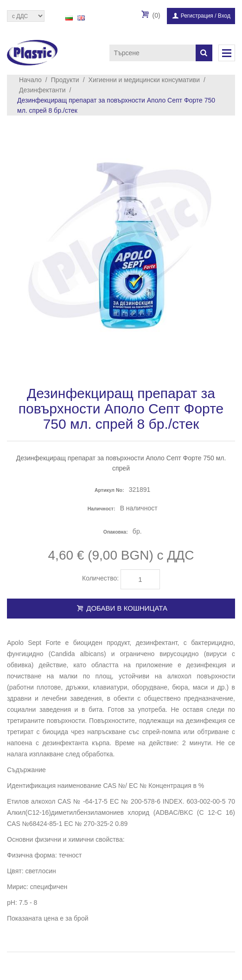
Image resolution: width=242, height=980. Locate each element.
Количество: (100, 578)
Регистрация (197, 16)
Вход (224, 16)
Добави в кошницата (121, 608)
